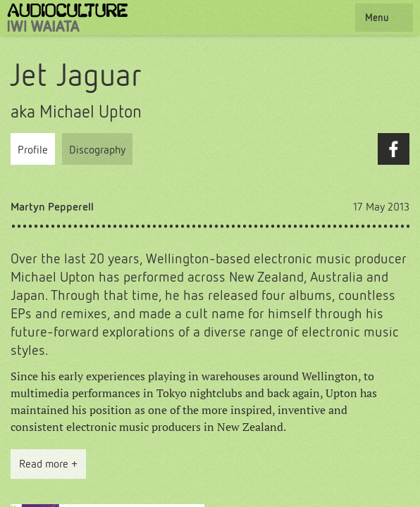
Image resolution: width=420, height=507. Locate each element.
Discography (97, 150)
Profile (33, 150)
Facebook (394, 149)
